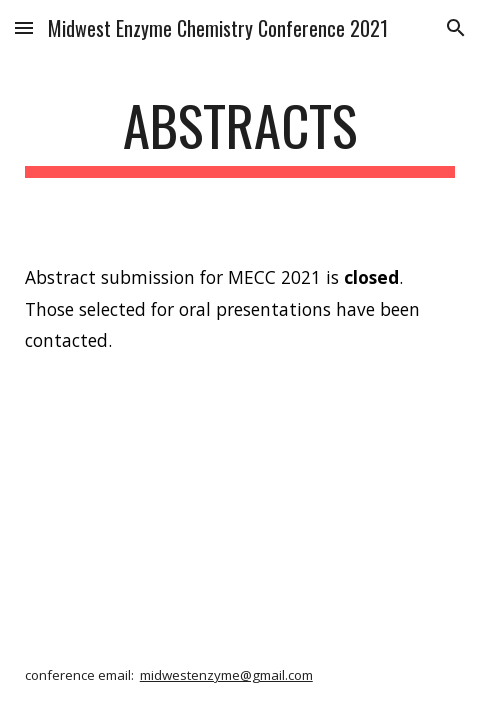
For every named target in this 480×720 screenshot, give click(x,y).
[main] (240, 135)
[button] (24, 27)
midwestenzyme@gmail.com (226, 675)
